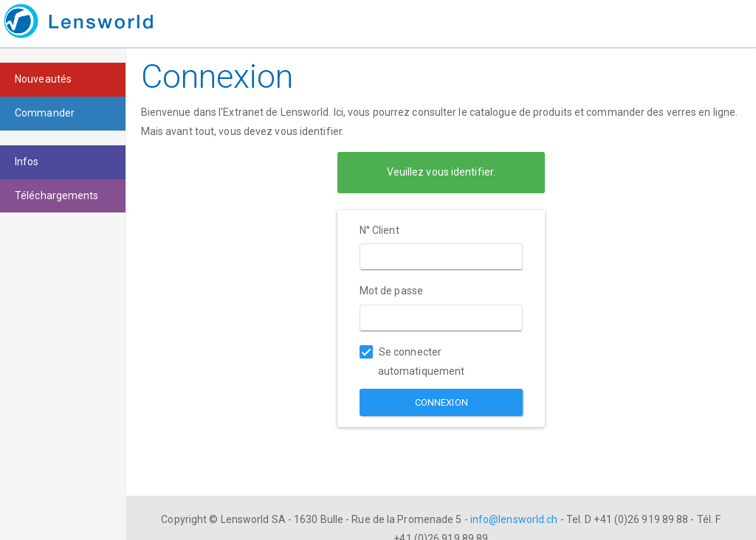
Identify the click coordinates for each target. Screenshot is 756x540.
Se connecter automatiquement (412, 361)
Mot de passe (391, 291)
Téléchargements (57, 195)
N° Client (379, 230)
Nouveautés (43, 79)
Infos (27, 162)
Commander (45, 113)
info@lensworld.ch (514, 519)
